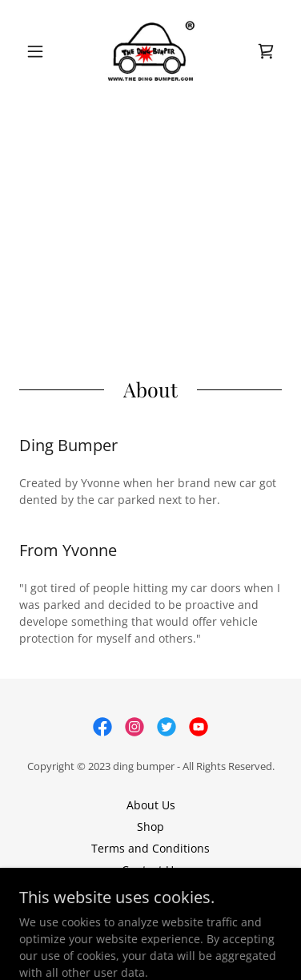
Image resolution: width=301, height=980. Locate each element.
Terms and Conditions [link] (150, 848)
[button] (39, 51)
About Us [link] (151, 805)
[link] (150, 51)
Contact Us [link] (150, 870)
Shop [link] (150, 827)
